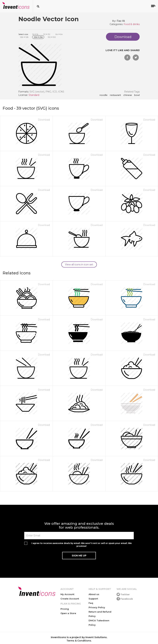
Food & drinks (132, 24)
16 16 (35, 34)
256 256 (38, 37)
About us (94, 594)
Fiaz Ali (121, 21)
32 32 (47, 34)
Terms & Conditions (79, 641)
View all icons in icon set (79, 264)
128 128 (24, 37)
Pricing (65, 609)
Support (93, 599)
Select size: (23, 34)
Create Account (70, 599)
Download (44, 120)
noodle (104, 95)
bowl (137, 95)
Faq (91, 603)
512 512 (52, 37)
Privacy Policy (97, 607)
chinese (128, 95)
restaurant (115, 95)
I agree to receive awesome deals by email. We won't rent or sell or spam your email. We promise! (82, 545)
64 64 (59, 34)
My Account (67, 594)
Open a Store (68, 613)
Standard (34, 95)
